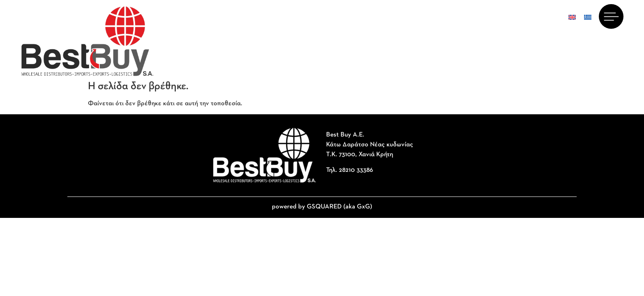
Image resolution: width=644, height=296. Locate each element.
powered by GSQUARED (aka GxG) (322, 207)
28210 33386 (356, 170)
